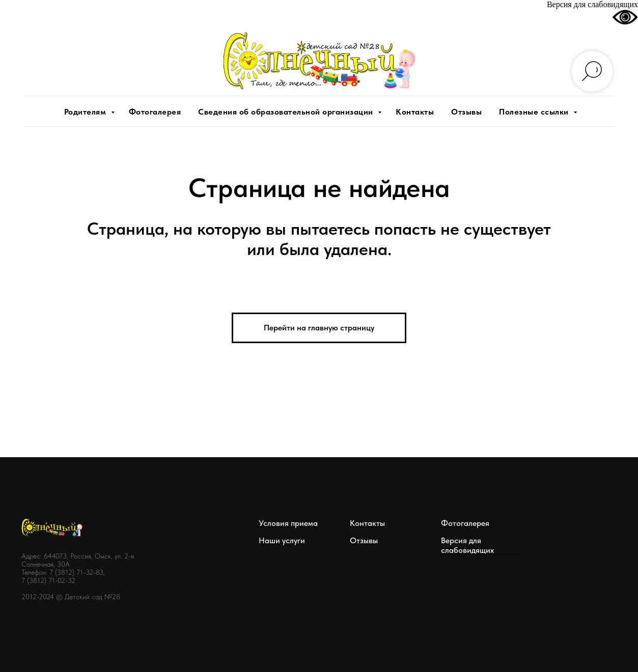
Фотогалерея (155, 112)
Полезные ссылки (535, 112)
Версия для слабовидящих (467, 545)
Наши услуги (282, 540)
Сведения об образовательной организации (287, 112)
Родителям (86, 112)
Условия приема (288, 523)
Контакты (415, 112)
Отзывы (466, 112)
